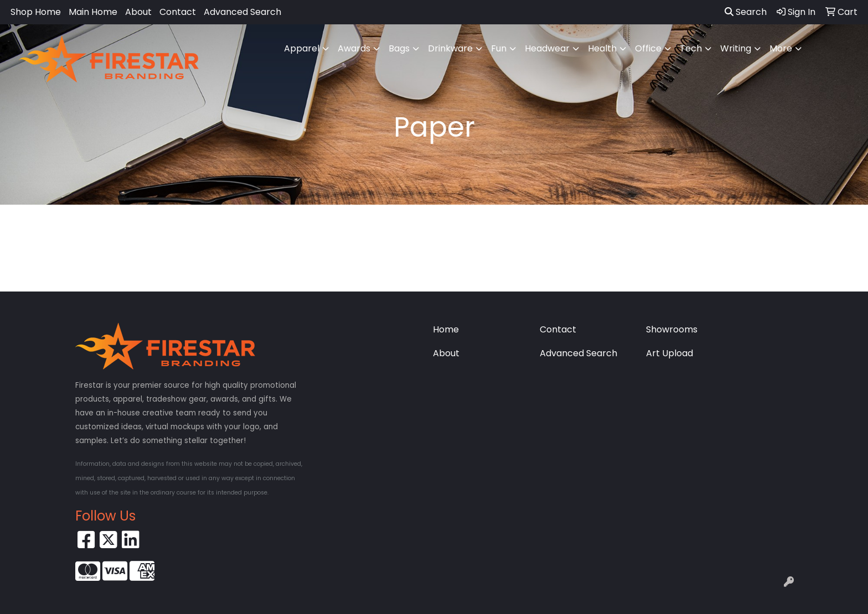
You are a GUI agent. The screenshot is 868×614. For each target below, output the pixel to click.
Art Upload (670, 353)
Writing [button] (736, 48)
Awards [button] (354, 48)
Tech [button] (691, 48)
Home (446, 329)
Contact (178, 12)
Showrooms (672, 329)
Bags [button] (399, 48)
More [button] (781, 48)
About (138, 12)
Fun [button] (499, 48)
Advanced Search (242, 12)
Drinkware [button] (450, 48)
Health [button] (602, 48)
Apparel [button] (302, 48)
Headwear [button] (547, 48)
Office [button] (648, 48)
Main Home (93, 12)
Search (746, 12)
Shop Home (36, 12)
